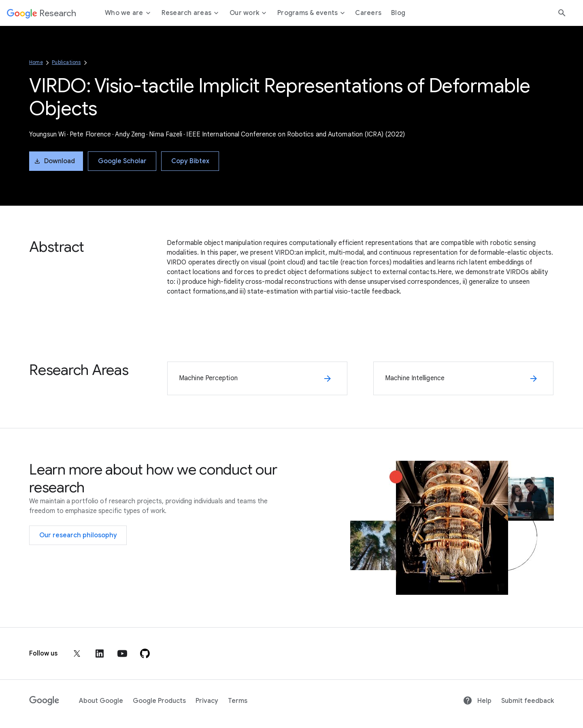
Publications (66, 62)
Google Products (159, 701)
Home (36, 62)
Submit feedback (528, 701)
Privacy (207, 701)
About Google (101, 701)
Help (477, 701)
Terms (238, 701)
